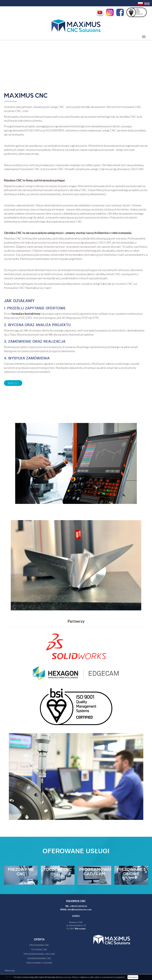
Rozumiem (133, 977)
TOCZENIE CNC (58, 870)
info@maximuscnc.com (80, 909)
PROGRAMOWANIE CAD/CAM (98, 872)
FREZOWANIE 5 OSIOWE (131, 872)
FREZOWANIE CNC (21, 872)
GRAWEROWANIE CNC (39, 958)
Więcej (13, 383)
